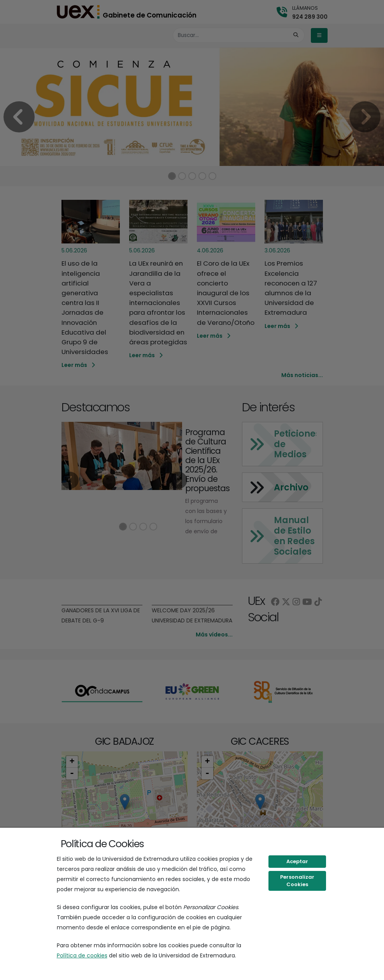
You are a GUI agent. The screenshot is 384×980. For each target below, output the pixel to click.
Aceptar (297, 861)
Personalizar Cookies (297, 881)
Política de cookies (82, 955)
